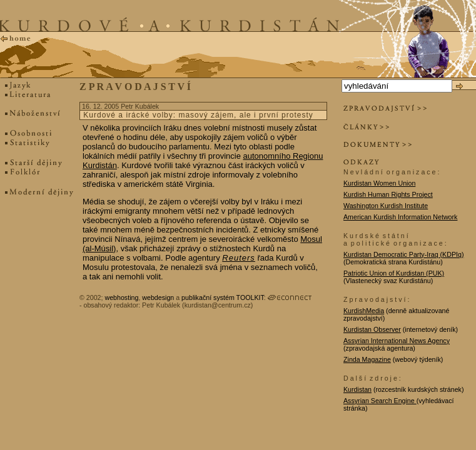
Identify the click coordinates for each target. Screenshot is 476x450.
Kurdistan (357, 389)
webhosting (121, 297)
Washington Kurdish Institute (386, 206)
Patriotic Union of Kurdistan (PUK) (394, 273)
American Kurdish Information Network (400, 217)
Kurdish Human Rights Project (388, 194)
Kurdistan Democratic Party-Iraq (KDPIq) (403, 254)
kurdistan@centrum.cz (218, 305)
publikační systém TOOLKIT (223, 297)
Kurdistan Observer (372, 329)
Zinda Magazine (367, 359)
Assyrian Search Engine (380, 401)
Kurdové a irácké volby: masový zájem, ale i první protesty (198, 115)
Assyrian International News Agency (397, 341)
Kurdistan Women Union (379, 183)
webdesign (158, 297)
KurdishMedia (364, 311)
